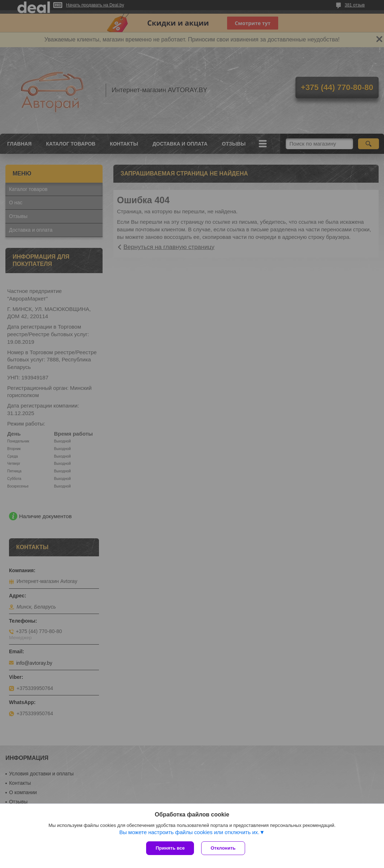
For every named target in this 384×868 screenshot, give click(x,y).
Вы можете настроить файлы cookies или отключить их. (189, 832)
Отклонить (223, 848)
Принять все (170, 848)
